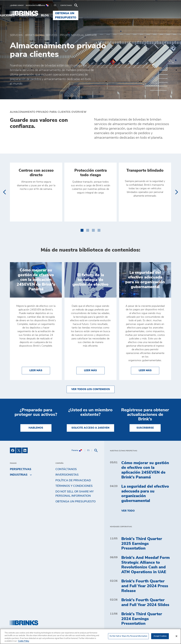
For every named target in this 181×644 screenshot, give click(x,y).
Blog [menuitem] (118, 13)
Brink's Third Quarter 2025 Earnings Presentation (142, 544)
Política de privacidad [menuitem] (73, 480)
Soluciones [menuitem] (78, 13)
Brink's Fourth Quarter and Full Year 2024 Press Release (145, 586)
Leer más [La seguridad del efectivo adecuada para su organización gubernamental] (149, 370)
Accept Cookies (160, 636)
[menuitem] (18, 5)
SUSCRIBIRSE (145, 428)
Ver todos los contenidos (91, 389)
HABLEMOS (36, 428)
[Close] (176, 636)
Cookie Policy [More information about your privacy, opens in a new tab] (24, 641)
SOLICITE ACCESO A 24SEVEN (90, 428)
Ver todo (128, 511)
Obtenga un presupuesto (76, 502)
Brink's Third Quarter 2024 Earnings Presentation (142, 619)
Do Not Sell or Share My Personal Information (75, 494)
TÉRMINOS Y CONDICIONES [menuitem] (74, 486)
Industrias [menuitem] (100, 13)
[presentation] (4, 192)
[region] (90, 636)
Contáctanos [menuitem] (66, 469)
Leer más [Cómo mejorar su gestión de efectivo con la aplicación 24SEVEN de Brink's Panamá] (40, 370)
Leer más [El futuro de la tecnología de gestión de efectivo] (94, 370)
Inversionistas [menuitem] (67, 475)
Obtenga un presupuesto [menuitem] (148, 13)
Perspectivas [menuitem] (21, 469)
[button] (82, 230)
